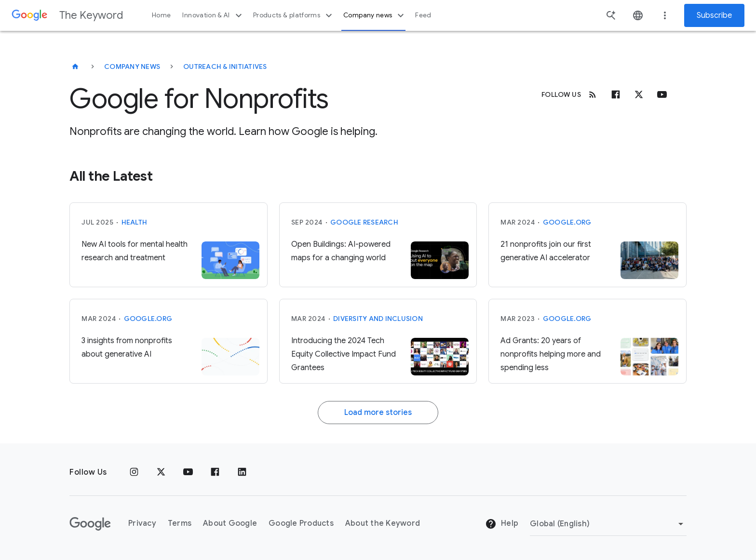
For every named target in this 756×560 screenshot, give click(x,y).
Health (135, 222)
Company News (132, 67)
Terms (180, 523)
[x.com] (639, 94)
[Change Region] (608, 524)
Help (502, 524)
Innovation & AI (213, 15)
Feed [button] (423, 15)
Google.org (567, 222)
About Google (230, 523)
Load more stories (378, 413)
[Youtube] (662, 94)
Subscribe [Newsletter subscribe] (714, 15)
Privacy (142, 523)
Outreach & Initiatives (225, 67)
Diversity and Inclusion (378, 319)
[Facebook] (616, 94)
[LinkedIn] (242, 472)
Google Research (364, 222)
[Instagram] (134, 472)
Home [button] (161, 15)
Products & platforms (294, 15)
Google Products (301, 523)
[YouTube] (188, 472)
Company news (375, 15)
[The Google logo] (90, 524)
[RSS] (593, 94)
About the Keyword (383, 523)
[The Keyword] (75, 67)
